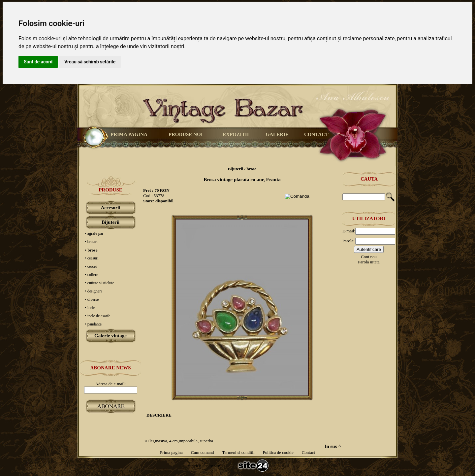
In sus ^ (333, 446)
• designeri (94, 291)
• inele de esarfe (98, 316)
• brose (91, 250)
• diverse (92, 299)
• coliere (92, 275)
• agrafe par (94, 233)
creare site (210, 466)
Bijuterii (111, 222)
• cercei (91, 266)
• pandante (94, 324)
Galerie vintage (111, 336)
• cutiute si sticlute (100, 283)
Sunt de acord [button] (38, 62)
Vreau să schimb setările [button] (90, 62)
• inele (90, 308)
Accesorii (110, 208)
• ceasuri (92, 258)
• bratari (92, 242)
